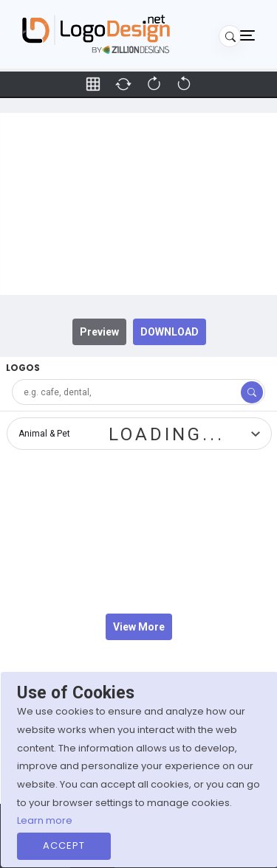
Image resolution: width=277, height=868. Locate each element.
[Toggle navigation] (247, 35)
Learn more (45, 820)
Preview (99, 332)
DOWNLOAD (170, 332)
